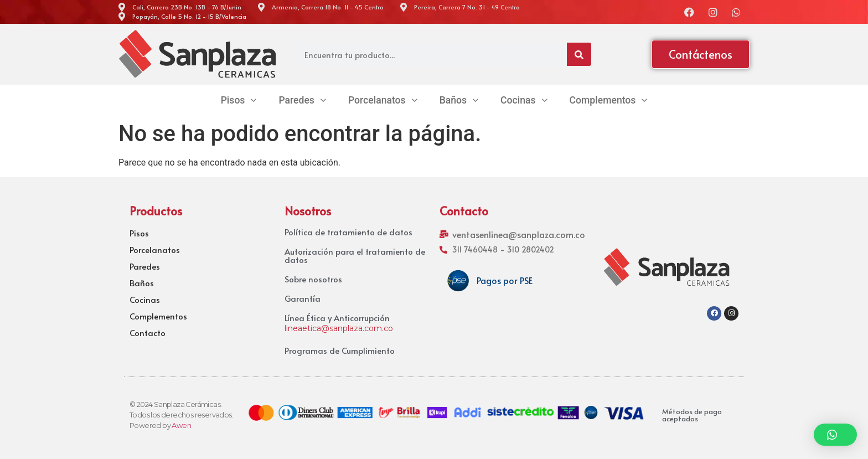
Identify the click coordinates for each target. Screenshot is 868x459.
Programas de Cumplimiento (340, 350)
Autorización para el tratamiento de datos (355, 255)
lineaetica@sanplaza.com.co (339, 328)
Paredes (145, 266)
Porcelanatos (155, 250)
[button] (835, 435)
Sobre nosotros (313, 279)
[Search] (579, 54)
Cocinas (145, 300)
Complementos (158, 316)
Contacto (148, 333)
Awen (181, 426)
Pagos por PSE (505, 280)
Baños (142, 283)
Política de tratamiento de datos (348, 232)
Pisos (139, 233)
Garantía (303, 298)
